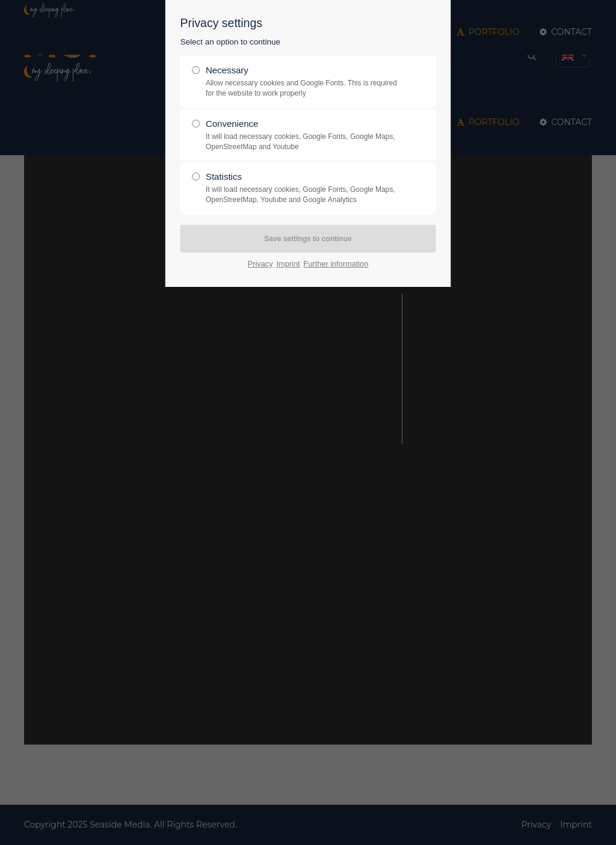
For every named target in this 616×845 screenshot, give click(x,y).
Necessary (303, 82)
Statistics (303, 188)
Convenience (303, 135)
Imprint (288, 264)
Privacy (260, 264)
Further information (336, 264)
